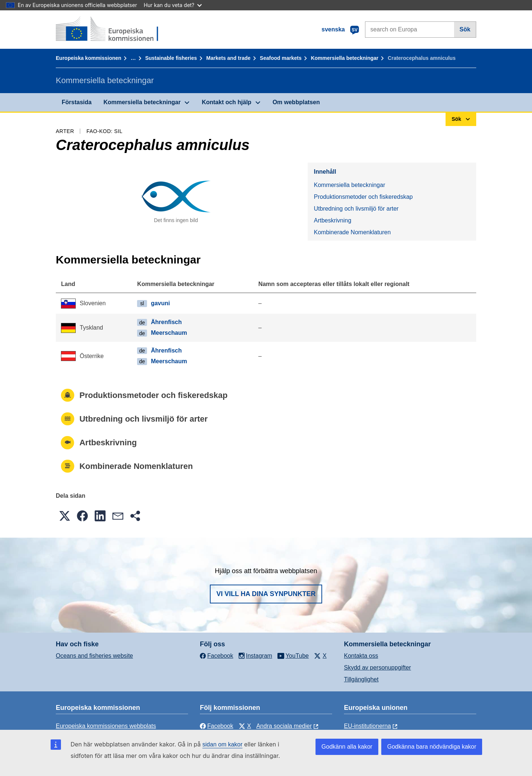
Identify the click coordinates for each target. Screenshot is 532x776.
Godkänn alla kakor (347, 747)
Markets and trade (228, 58)
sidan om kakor (223, 744)
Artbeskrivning (332, 220)
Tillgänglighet (361, 679)
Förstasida (77, 102)
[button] (65, 516)
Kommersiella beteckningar (345, 58)
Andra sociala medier (284, 726)
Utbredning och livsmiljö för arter (356, 209)
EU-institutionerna (367, 726)
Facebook (216, 726)
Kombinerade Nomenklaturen (352, 232)
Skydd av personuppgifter (377, 668)
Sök (465, 29)
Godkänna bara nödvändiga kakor (432, 747)
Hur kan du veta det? (173, 5)
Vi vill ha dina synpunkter (266, 594)
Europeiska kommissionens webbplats (106, 726)
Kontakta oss (361, 656)
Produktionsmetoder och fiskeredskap (363, 197)
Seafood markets (281, 58)
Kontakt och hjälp (226, 102)
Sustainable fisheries (171, 58)
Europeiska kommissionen (88, 58)
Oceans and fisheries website (94, 656)
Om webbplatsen (296, 102)
